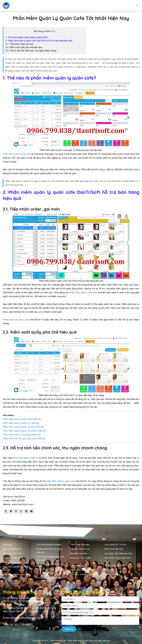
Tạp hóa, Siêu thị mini (80, 549)
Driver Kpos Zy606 (45, 573)
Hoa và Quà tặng (112, 574)
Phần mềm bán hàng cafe (16, 320)
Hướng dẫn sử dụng (12, 562)
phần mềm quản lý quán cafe (27, 458)
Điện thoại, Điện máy (114, 549)
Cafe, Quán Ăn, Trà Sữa (116, 545)
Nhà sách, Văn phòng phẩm (83, 574)
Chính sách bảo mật (12, 553)
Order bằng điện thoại (13, 558)
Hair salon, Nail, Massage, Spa (118, 553)
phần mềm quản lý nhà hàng (83, 292)
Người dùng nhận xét (12, 549)
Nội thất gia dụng (78, 570)
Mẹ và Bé (109, 570)
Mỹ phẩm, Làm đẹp (79, 553)
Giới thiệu (7, 545)
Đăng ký (69, 629)
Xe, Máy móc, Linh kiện (115, 566)
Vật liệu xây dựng (78, 566)
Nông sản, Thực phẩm (80, 558)
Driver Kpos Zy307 (45, 569)
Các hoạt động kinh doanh (49, 545)
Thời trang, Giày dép (80, 545)
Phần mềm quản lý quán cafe (17, 154)
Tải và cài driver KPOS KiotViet (51, 564)
